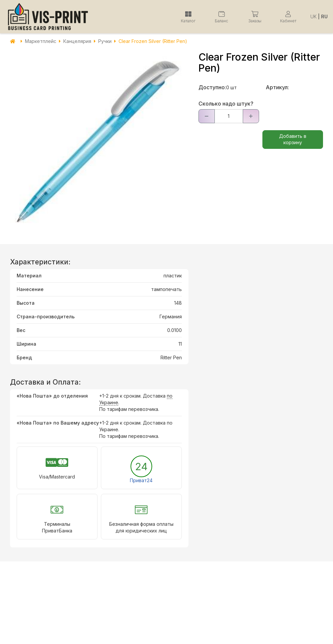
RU (324, 16)
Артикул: (277, 87)
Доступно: (212, 87)
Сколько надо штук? (226, 104)
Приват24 (141, 480)
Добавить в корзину (293, 139)
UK (314, 16)
